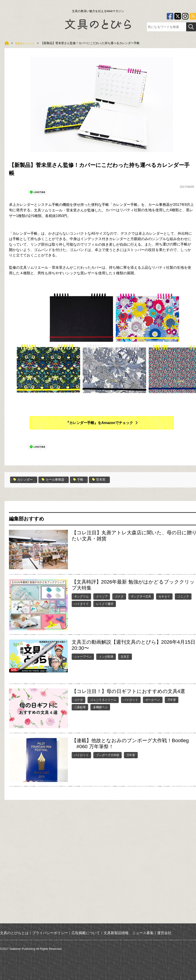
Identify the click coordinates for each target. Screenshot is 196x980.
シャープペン (83, 656)
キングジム (81, 596)
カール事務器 (57, 480)
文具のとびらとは (14, 933)
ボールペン (153, 700)
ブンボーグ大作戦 (108, 755)
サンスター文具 (141, 596)
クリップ (102, 596)
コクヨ (119, 596)
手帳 (85, 480)
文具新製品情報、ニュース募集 (129, 933)
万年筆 (172, 700)
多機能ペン (100, 707)
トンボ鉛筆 (106, 656)
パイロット (131, 700)
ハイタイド (81, 604)
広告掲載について (86, 933)
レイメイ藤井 (105, 604)
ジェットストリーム (103, 700)
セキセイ (164, 596)
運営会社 (164, 933)
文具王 (125, 656)
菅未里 (107, 480)
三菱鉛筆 (80, 707)
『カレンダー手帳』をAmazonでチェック (99, 423)
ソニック (183, 596)
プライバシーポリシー (50, 933)
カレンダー (24, 480)
